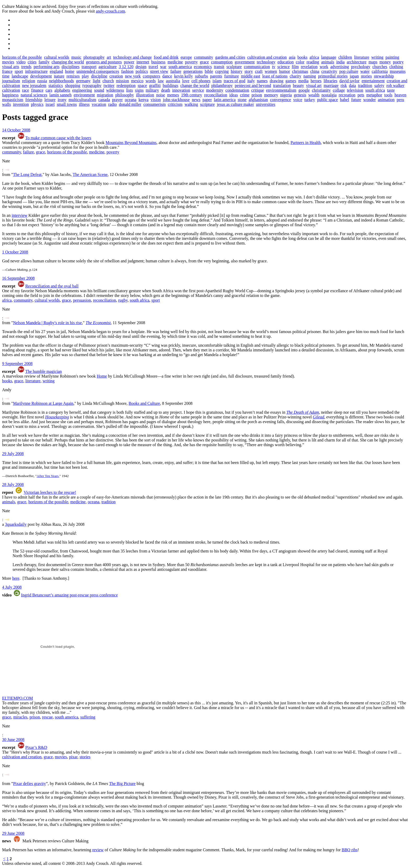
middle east (251, 76)
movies (8, 62)
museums (398, 71)
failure (176, 71)
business (158, 62)
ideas (234, 95)
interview (19, 215)
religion (29, 81)
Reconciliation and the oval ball (52, 286)
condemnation (237, 90)
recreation (347, 95)
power (129, 62)
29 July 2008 (13, 454)
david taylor (349, 81)
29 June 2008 (13, 833)
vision (156, 100)
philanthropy (222, 85)
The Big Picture (122, 784)
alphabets (62, 90)
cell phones (201, 81)
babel (344, 100)
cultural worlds (56, 57)
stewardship (384, 76)
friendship (34, 100)
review (98, 850)
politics (142, 71)
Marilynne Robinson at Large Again (43, 403)
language (329, 57)
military (152, 90)
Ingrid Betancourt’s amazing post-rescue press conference (69, 595)
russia (42, 81)
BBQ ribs (350, 850)
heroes (316, 81)
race (25, 90)
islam (217, 81)
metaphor (374, 95)
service (198, 90)
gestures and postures (104, 62)
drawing (276, 81)
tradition (365, 85)
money (385, 62)
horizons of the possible (22, 57)
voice (298, 100)
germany (83, 81)
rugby (123, 300)
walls (7, 104)
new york (133, 76)
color (300, 62)
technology (266, 62)
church (108, 81)
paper (207, 100)
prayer (117, 100)
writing (377, 57)
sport (19, 71)
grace (204, 62)
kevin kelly (184, 76)
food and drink (166, 57)
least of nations (275, 76)
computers (152, 76)
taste (391, 90)
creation (116, 76)
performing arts (46, 67)
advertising (340, 67)
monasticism (13, 100)
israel (50, 104)
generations (193, 71)
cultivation (11, 90)
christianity (321, 90)
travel (153, 67)
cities (32, 62)
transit (219, 67)
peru (400, 100)
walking (191, 104)
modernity (215, 90)
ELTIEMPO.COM (18, 698)
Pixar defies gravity (29, 784)
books (303, 57)
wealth (314, 95)
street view (159, 71)
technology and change (133, 57)
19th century (191, 95)
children (345, 57)
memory (271, 95)
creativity (329, 71)
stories (366, 76)
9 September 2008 (17, 364)
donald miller (130, 104)
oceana (130, 100)
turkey (310, 100)
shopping (73, 85)
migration (105, 95)
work (324, 67)
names (262, 81)
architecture (357, 62)
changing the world (68, 62)
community (204, 57)
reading (313, 62)
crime (245, 95)
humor (284, 71)
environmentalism (281, 90)
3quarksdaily (16, 524)
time (6, 76)
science (284, 67)
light (97, 81)
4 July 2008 (12, 587)
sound (99, 90)
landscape (20, 76)
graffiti (155, 85)
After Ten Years (48, 476)
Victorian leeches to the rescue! (50, 492)
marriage (331, 85)
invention (21, 104)
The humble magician (44, 371)
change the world (195, 85)
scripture (207, 104)
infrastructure (36, 71)
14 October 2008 (16, 130)
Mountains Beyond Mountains (131, 143)
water (365, 71)
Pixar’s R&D (36, 747)
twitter (109, 85)
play (86, 76)
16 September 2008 (18, 278)
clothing (396, 67)
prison (257, 95)
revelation (309, 67)
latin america (225, 100)
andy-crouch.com (111, 11)
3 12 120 (126, 67)
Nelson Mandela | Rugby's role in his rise (47, 323)
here (16, 578)
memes (173, 95)
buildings (170, 85)
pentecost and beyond (253, 85)
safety (379, 85)
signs (139, 90)
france (7, 71)
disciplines (71, 67)
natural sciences (34, 95)
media (303, 81)
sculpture (234, 67)
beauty (298, 85)
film (295, 67)
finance (37, 90)
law (161, 81)
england (56, 71)
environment (84, 95)
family (44, 62)
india (340, 62)
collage (339, 90)
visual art (314, 85)
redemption (126, 85)
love (186, 81)
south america (180, 67)
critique (258, 90)
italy (251, 81)
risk (344, 85)
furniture (232, 76)
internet (143, 62)
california (380, 71)
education (286, 62)
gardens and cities (230, 57)
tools (388, 95)
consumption (222, 62)
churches (380, 67)
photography (94, 57)
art (109, 57)
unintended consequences (98, 71)
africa (314, 57)
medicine (175, 62)
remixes (73, 76)
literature (362, 57)
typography (92, 85)
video (21, 62)
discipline (99, 76)
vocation (99, 104)
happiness (10, 95)
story (249, 71)
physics (37, 104)
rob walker (395, 85)
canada (104, 100)
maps (373, 62)
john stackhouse (176, 100)
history (236, 71)
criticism (175, 104)
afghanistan (258, 100)
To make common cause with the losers (58, 138)
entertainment (373, 81)
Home (102, 376)
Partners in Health (306, 143)
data (353, 85)
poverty (191, 62)
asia (292, 57)
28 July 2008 (13, 485)
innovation (181, 90)
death (166, 90)
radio (113, 104)
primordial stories (333, 76)
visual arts (11, 67)
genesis (300, 95)
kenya (144, 100)
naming (310, 76)
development (41, 76)
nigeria (286, 95)
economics (203, 67)
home (70, 71)
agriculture (108, 67)
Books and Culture (144, 403)
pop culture (349, 71)
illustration (145, 95)
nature (59, 76)
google (304, 90)
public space (328, 100)
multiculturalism (82, 100)
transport (89, 67)
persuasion (82, 300)
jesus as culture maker (235, 104)
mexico (137, 81)
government (245, 62)
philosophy (125, 95)
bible (209, 71)
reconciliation (216, 95)
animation (386, 100)
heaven (400, 95)
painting (392, 57)
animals (328, 62)
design (141, 67)
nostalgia (329, 95)
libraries (331, 81)
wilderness (115, 90)
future (356, 100)
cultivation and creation (267, 57)
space (143, 85)
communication (257, 67)
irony (62, 100)
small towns (67, 104)
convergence (281, 100)
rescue (47, 717)
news (196, 100)
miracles (20, 717)
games (291, 81)
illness (84, 104)
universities (266, 104)
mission (123, 81)
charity (295, 76)
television (355, 90)
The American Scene (90, 175)
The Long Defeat (27, 175)
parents (216, 76)
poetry (398, 62)
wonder (369, 100)
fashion (127, 71)
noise (161, 95)
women (271, 71)
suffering (88, 717)
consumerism (154, 104)
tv (274, 67)
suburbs (202, 76)
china (315, 71)
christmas (300, 71)
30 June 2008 (13, 740)
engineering (82, 90)
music (76, 57)
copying (222, 71)
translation (282, 85)
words (150, 81)
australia (173, 81)
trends (26, 67)
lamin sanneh (61, 95)
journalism (11, 81)
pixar (73, 757)
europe (186, 57)
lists (130, 90)
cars (49, 90)
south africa (375, 90)
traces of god (234, 81)
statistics (56, 85)
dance (167, 76)
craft (259, 71)
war (163, 67)
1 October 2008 (15, 252)
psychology (361, 67)
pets (361, 95)
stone (242, 100)
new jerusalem (34, 85)
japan (354, 76)
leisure (50, 100)
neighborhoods (62, 81)
